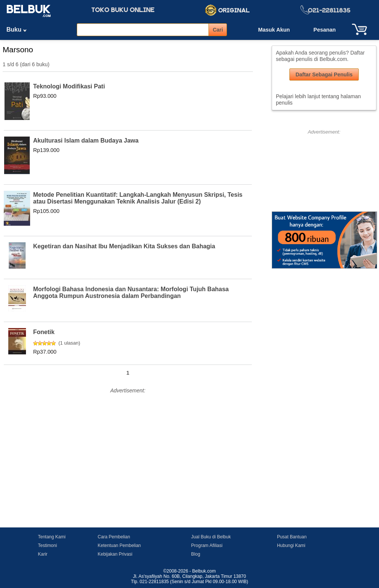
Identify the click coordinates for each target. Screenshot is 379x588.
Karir (43, 554)
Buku (19, 30)
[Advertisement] (128, 448)
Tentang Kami (52, 537)
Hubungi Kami (291, 545)
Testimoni (48, 545)
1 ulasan (69, 343)
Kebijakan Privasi (115, 554)
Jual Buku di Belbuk (211, 537)
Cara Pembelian (114, 537)
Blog (196, 554)
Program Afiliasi (207, 545)
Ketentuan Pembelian (119, 545)
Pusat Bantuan (292, 537)
